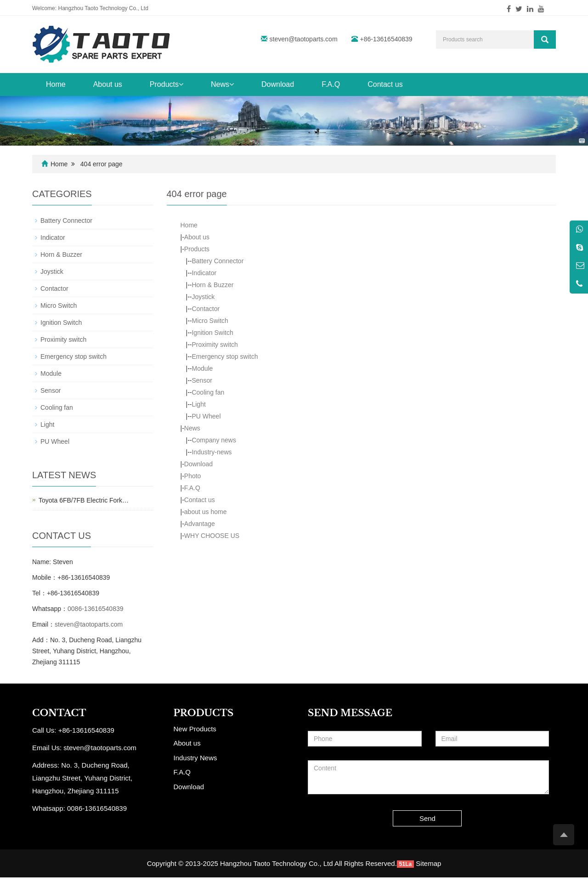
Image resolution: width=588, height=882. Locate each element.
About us (108, 84)
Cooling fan (208, 392)
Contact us (385, 84)
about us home (206, 512)
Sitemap (428, 863)
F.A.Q (331, 84)
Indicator (204, 273)
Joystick (203, 297)
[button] (181, 84)
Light (198, 404)
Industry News (195, 758)
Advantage (200, 524)
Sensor (202, 380)
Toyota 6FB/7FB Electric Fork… (84, 500)
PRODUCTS (204, 713)
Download (278, 84)
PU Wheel (206, 416)
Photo (193, 476)
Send (427, 818)
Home (56, 84)
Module (202, 368)
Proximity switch (215, 345)
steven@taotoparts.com (304, 39)
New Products (195, 729)
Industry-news (212, 452)
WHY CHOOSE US (212, 536)
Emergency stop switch (225, 356)
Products (167, 84)
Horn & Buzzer (212, 285)
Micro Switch (210, 321)
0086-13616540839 (95, 609)
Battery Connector (218, 261)
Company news (214, 440)
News (222, 84)
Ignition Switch (212, 333)
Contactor (206, 309)
